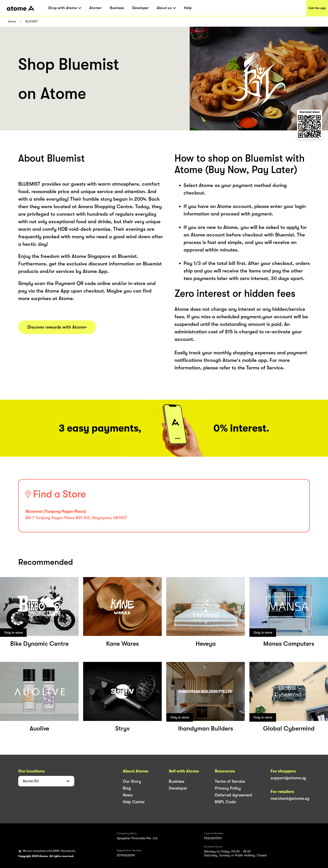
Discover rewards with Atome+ (57, 327)
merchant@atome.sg (290, 798)
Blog (127, 788)
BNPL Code (225, 802)
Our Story (132, 781)
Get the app (317, 8)
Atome (12, 22)
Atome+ (96, 8)
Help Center (134, 802)
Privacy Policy (228, 788)
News (128, 795)
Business (117, 8)
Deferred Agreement (234, 795)
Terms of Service (230, 781)
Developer (140, 8)
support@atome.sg (288, 778)
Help (188, 8)
